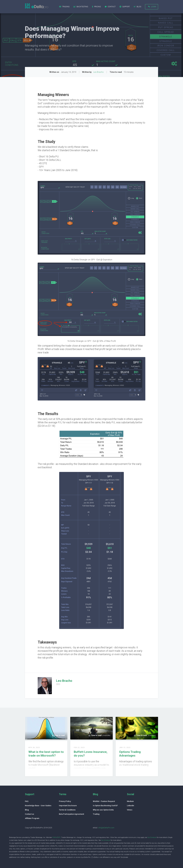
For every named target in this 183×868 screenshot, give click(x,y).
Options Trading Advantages (130, 754)
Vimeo (130, 810)
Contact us (29, 814)
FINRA (55, 837)
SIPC (59, 837)
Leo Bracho (99, 72)
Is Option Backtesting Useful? (105, 806)
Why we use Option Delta (103, 810)
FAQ (27, 801)
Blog (27, 810)
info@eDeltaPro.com (106, 828)
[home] (37, 7)
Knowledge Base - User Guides (38, 806)
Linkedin (130, 806)
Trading (96, 814)
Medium (130, 801)
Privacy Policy (65, 801)
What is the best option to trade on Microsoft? (46, 754)
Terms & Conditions (67, 810)
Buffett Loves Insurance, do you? (91, 754)
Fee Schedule (152, 837)
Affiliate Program (32, 818)
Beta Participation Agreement (71, 814)
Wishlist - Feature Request (104, 801)
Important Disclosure (68, 806)
